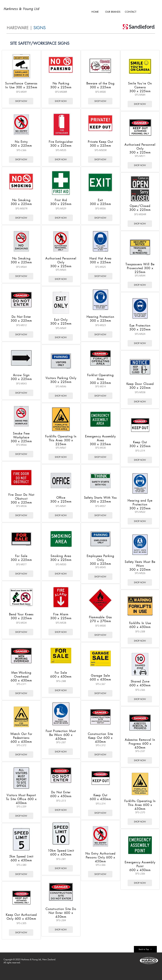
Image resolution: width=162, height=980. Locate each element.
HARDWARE (18, 28)
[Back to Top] (145, 949)
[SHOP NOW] (21, 101)
